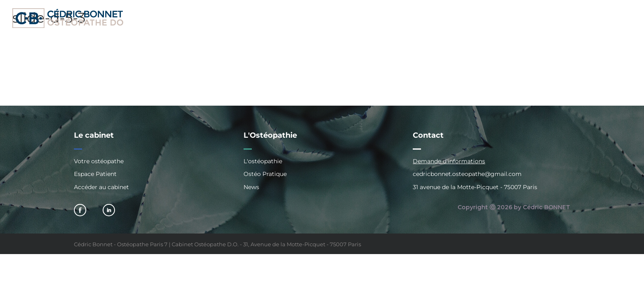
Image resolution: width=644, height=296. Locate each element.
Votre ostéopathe (99, 161)
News (251, 187)
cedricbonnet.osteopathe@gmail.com (467, 174)
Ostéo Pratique (265, 174)
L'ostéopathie (263, 161)
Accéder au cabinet (101, 187)
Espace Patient (95, 174)
